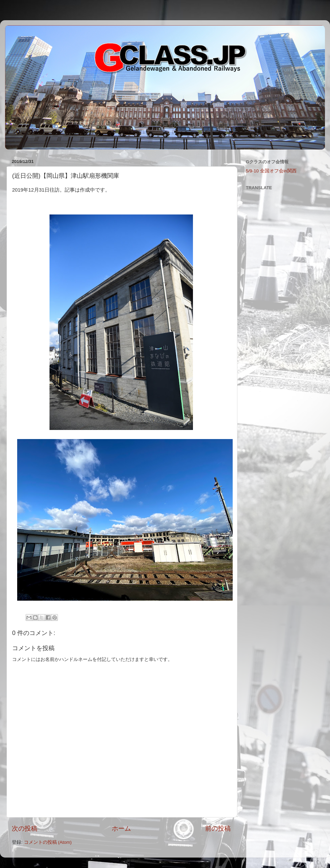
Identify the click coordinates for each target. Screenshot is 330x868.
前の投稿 (218, 828)
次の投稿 (25, 828)
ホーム (121, 828)
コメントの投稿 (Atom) (48, 842)
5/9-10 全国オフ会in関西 (271, 171)
